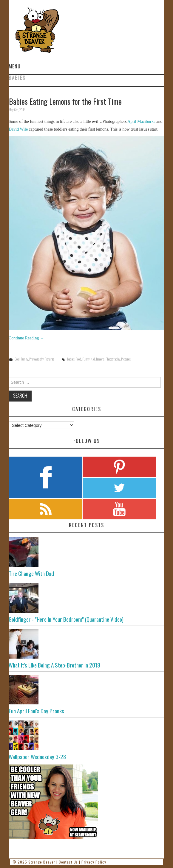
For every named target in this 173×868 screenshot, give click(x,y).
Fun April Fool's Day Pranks (36, 711)
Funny (24, 359)
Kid (93, 359)
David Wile (18, 129)
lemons (100, 359)
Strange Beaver (42, 862)
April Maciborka (141, 122)
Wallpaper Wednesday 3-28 (37, 757)
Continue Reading (26, 338)
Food (78, 359)
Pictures (50, 359)
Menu (15, 66)
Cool (17, 359)
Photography (36, 359)
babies (71, 359)
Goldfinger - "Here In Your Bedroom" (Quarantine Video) (66, 619)
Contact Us (68, 862)
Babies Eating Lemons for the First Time (65, 101)
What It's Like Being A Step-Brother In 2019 (54, 665)
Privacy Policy (94, 862)
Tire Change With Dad (31, 573)
